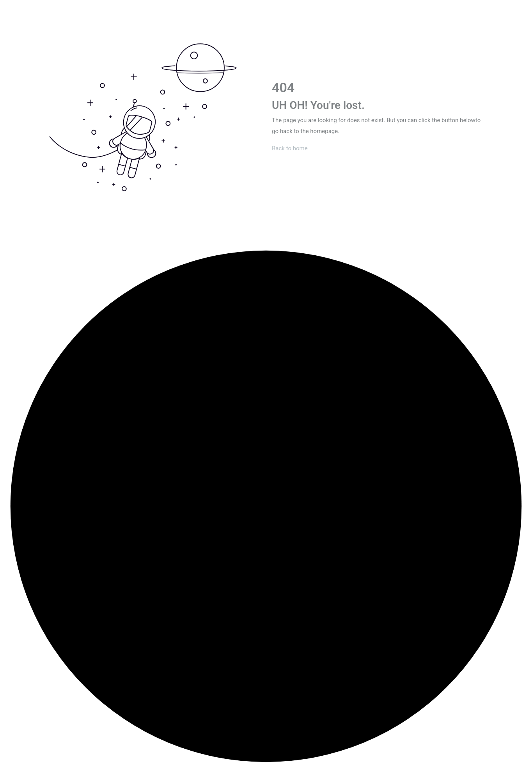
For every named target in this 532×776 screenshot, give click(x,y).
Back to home (290, 148)
